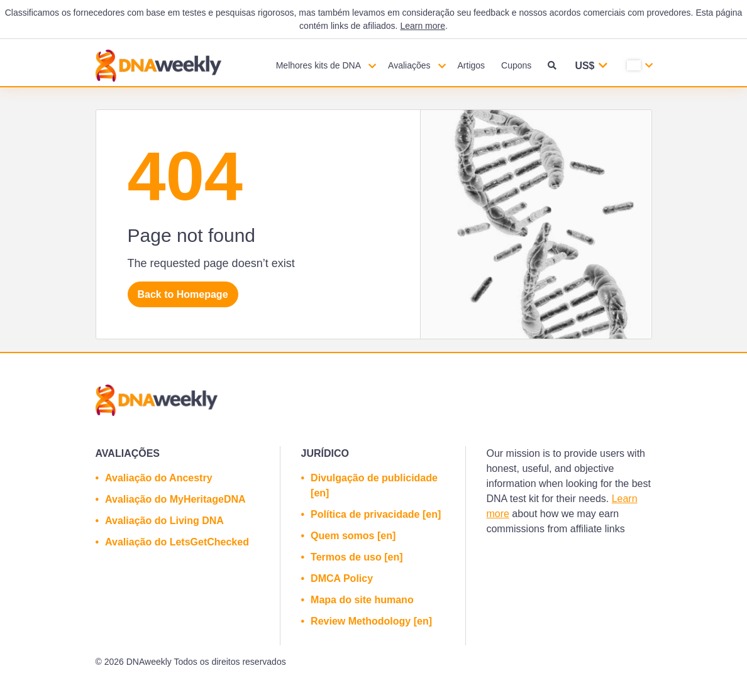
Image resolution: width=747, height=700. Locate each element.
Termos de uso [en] (357, 557)
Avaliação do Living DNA (164, 521)
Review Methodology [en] (371, 621)
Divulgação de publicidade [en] (374, 485)
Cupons (516, 65)
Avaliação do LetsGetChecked (177, 542)
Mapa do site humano (362, 600)
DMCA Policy (342, 578)
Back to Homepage (183, 294)
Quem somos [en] (353, 536)
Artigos (472, 65)
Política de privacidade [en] (376, 514)
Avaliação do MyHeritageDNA (175, 499)
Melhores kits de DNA (318, 65)
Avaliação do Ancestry (158, 478)
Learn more (423, 26)
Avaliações (409, 65)
